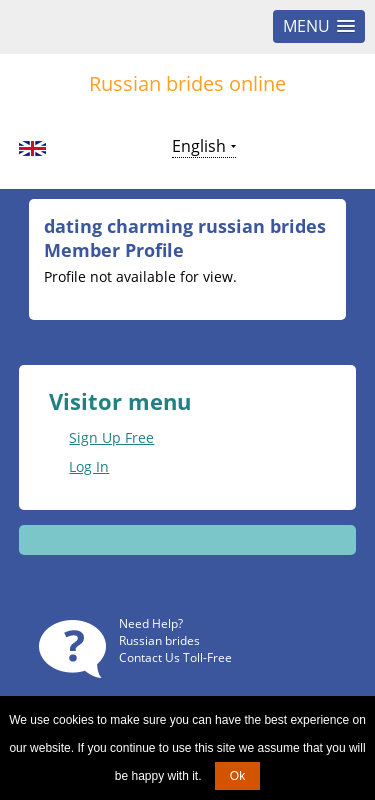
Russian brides (159, 640)
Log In (89, 466)
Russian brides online (187, 83)
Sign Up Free (111, 437)
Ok (237, 776)
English (199, 146)
